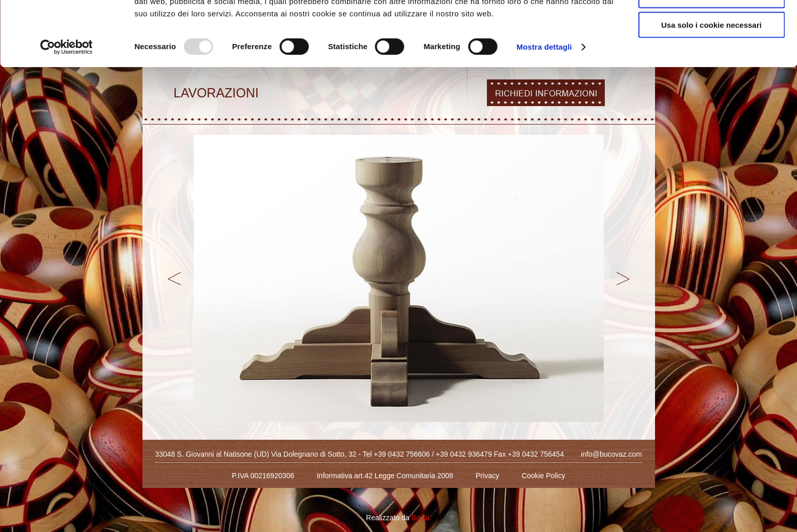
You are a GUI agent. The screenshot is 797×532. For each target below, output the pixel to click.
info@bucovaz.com (611, 454)
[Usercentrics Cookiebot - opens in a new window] (66, 108)
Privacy (487, 476)
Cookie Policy (544, 476)
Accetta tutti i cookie (712, 25)
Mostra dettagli (544, 107)
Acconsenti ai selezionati (711, 56)
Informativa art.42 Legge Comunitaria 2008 (385, 476)
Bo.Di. (421, 518)
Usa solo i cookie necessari (711, 85)
